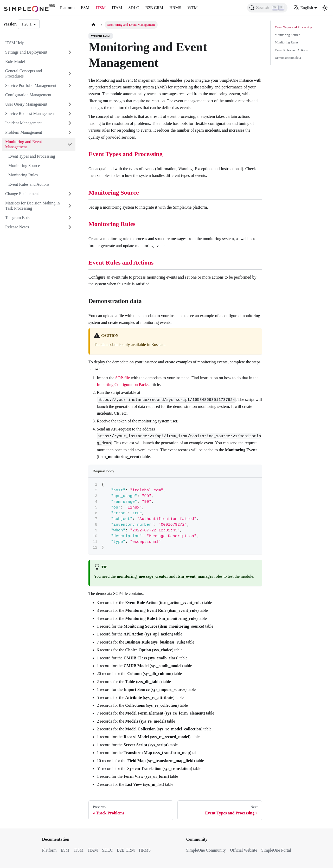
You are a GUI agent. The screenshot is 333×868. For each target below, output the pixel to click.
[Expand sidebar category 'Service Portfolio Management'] (70, 86)
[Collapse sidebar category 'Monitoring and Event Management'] (70, 144)
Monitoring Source (24, 166)
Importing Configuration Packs (123, 385)
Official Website (244, 850)
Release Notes (17, 227)
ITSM (101, 8)
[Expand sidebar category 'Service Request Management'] (70, 114)
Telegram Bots (17, 218)
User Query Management (26, 104)
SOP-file (123, 378)
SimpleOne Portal (276, 850)
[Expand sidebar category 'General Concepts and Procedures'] (70, 74)
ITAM (117, 8)
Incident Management (23, 123)
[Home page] (93, 25)
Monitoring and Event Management (24, 144)
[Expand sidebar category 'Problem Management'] (70, 132)
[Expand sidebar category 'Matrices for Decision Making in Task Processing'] (70, 206)
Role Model (15, 62)
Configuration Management (28, 95)
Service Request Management (30, 114)
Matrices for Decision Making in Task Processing (33, 206)
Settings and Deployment (26, 52)
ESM (85, 8)
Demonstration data (288, 58)
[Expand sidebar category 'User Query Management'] (70, 104)
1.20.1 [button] (27, 24)
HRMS (175, 8)
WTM (193, 8)
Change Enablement (22, 194)
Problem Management (24, 132)
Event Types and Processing (32, 156)
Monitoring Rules (23, 175)
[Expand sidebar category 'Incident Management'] (70, 123)
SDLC (134, 8)
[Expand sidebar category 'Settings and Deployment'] (70, 52)
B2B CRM (154, 8)
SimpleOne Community (206, 850)
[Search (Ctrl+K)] (267, 8)
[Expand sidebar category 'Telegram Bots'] (70, 218)
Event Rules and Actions (29, 184)
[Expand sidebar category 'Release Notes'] (70, 227)
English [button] (303, 8)
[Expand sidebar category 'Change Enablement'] (70, 194)
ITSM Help (15, 43)
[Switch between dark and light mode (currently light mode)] (325, 8)
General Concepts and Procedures (24, 73)
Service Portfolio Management (31, 85)
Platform (67, 8)
